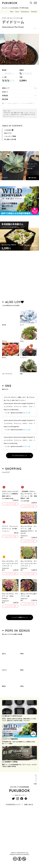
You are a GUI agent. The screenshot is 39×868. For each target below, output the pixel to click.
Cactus (17, 12)
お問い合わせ (29, 804)
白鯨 (21, 374)
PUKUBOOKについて (13, 804)
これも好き (9, 130)
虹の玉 (4, 357)
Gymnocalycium (25, 12)
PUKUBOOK (10, 3)
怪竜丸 (22, 670)
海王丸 (4, 654)
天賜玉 (22, 686)
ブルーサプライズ (7, 374)
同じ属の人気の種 (10, 139)
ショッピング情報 (10, 136)
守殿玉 (22, 654)
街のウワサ (8, 133)
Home (12, 12)
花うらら (5, 341)
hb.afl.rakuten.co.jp (7, 63)
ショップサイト (9, 504)
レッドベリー (24, 357)
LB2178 (4, 670)
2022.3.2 (25, 413)
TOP (35, 780)
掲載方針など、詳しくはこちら (17, 116)
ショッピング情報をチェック (20, 617)
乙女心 (22, 341)
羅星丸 (4, 686)
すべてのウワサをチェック (19, 455)
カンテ (22, 325)
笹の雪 (4, 325)
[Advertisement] (19, 276)
